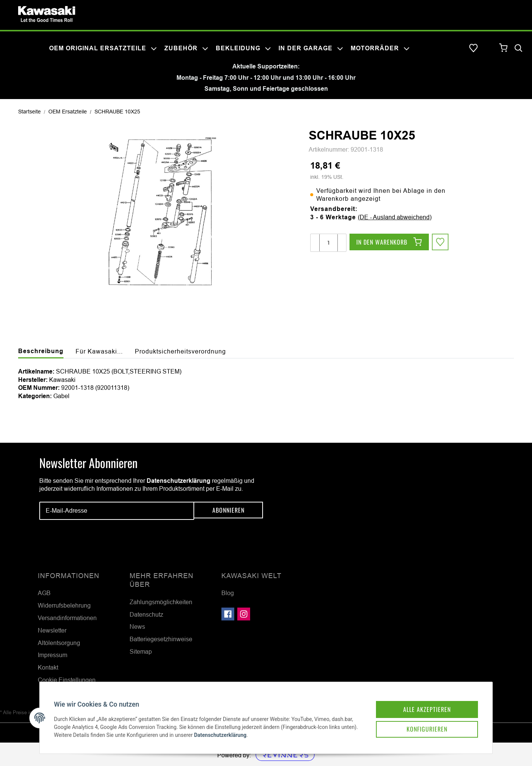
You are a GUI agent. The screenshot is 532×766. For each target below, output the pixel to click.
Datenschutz (146, 614)
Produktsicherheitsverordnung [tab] (180, 351)
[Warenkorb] (503, 48)
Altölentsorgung (59, 643)
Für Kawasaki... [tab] (99, 351)
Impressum (53, 655)
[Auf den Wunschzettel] (441, 243)
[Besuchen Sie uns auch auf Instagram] (244, 614)
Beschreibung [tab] (41, 351)
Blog (228, 593)
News (137, 626)
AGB (44, 593)
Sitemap (141, 651)
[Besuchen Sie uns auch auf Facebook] (228, 614)
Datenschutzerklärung (179, 481)
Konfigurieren (419, 721)
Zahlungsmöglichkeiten (161, 602)
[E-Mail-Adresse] (117, 511)
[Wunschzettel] (473, 48)
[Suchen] (518, 48)
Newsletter (52, 630)
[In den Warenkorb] (389, 243)
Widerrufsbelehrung (64, 605)
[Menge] (329, 243)
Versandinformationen (67, 618)
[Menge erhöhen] (342, 243)
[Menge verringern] (315, 243)
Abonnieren (228, 511)
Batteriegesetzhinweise (161, 639)
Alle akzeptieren (419, 700)
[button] (489, 48)
